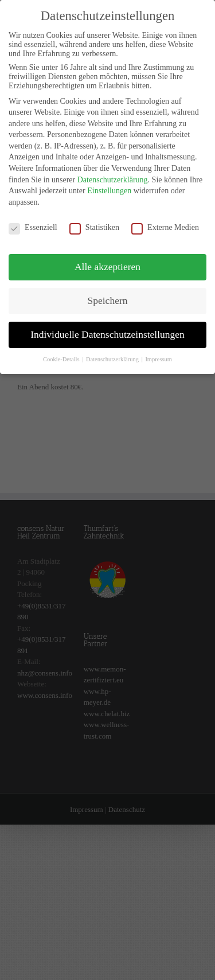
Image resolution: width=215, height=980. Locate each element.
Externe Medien (165, 221)
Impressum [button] (159, 353)
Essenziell (33, 221)
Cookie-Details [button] (62, 353)
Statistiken (94, 221)
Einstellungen (109, 184)
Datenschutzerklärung (113, 173)
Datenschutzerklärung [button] (113, 353)
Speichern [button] (108, 295)
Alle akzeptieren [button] (107, 261)
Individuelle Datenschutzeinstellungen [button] (107, 328)
